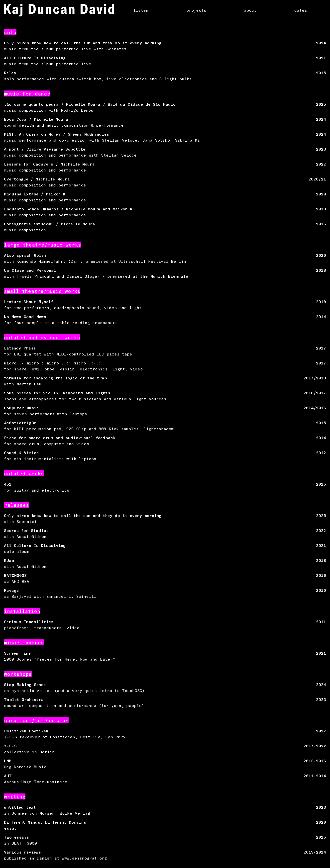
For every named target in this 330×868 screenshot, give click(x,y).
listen (141, 10)
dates (301, 10)
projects (196, 10)
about (250, 10)
